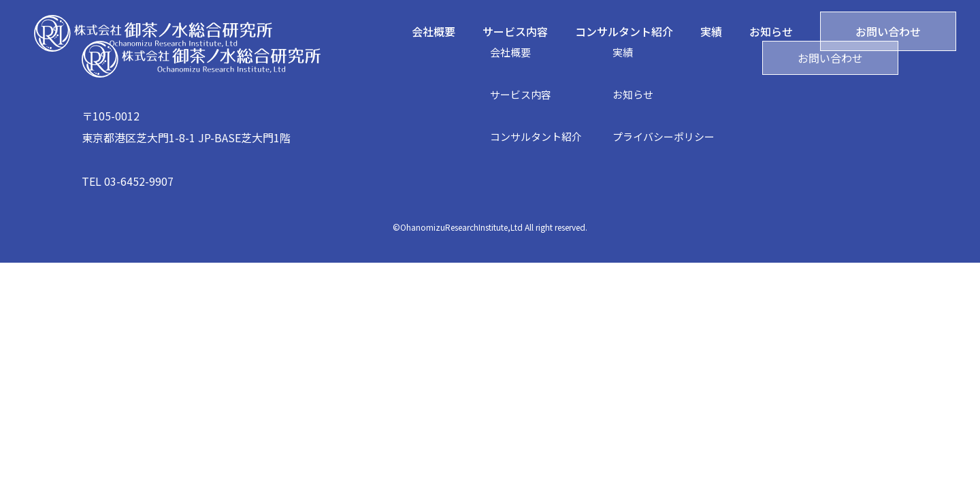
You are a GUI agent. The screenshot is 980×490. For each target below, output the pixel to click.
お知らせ (771, 31)
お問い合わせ (888, 31)
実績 (711, 31)
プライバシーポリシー (664, 136)
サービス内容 (515, 31)
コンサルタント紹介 (624, 31)
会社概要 (434, 31)
